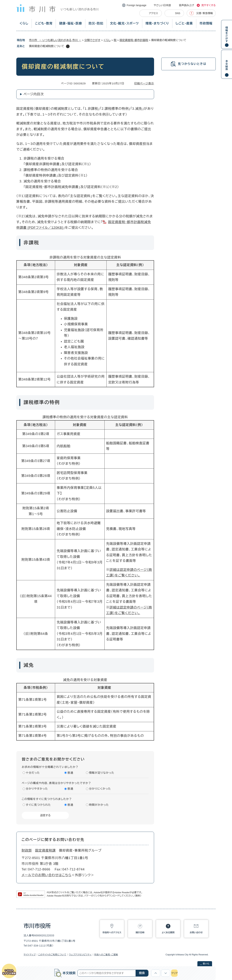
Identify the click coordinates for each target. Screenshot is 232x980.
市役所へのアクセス (112, 933)
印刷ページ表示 (144, 83)
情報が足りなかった (102, 773)
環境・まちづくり (157, 23)
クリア (174, 973)
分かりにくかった (100, 789)
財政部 (27, 851)
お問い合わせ (196, 933)
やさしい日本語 (162, 5)
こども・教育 (44, 23)
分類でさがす (92, 40)
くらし (24, 23)
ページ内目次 (34, 94)
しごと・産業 (184, 23)
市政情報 (206, 23)
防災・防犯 (96, 23)
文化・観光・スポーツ (124, 23)
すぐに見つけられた (38, 805)
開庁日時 (140, 933)
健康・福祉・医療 (71, 23)
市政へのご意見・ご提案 (106, 955)
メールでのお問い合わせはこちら (46, 875)
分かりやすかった (37, 789)
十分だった (33, 773)
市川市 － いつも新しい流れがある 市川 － (55, 40)
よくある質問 (168, 933)
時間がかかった (99, 805)
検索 (142, 973)
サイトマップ (30, 955)
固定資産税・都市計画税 (134, 40)
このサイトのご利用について (52, 955)
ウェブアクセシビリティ (80, 955)
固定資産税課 (45, 851)
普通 (70, 773)
